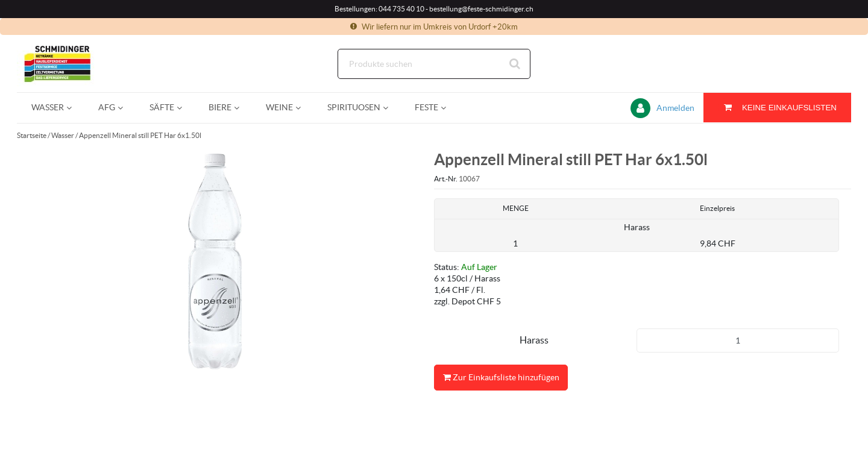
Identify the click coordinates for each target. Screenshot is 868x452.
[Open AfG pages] (125, 108)
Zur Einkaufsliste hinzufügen (501, 378)
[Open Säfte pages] (184, 108)
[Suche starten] (515, 64)
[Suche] (434, 64)
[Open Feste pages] (448, 108)
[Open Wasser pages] (74, 108)
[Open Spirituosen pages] (390, 108)
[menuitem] (50, 108)
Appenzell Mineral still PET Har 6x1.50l (140, 135)
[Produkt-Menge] (738, 341)
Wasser (63, 135)
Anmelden (675, 108)
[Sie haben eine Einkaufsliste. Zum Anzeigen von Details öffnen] (777, 108)
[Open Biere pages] (241, 108)
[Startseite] (74, 64)
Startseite (32, 135)
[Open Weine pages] (303, 108)
